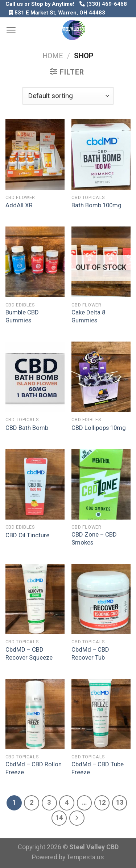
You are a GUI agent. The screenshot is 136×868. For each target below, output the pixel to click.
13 (120, 803)
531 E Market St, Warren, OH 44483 (60, 13)
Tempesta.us (85, 857)
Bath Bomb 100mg (96, 205)
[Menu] (11, 30)
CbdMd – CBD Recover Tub (90, 653)
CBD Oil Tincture (27, 535)
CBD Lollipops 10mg (99, 428)
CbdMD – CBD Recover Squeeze (29, 653)
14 (59, 818)
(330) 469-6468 (103, 4)
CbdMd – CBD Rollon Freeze (34, 768)
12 (102, 803)
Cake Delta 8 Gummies (88, 316)
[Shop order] (68, 96)
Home (53, 56)
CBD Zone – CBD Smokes (94, 538)
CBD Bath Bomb (27, 428)
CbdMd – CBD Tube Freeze (98, 768)
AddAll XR (19, 205)
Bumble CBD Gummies (22, 316)
